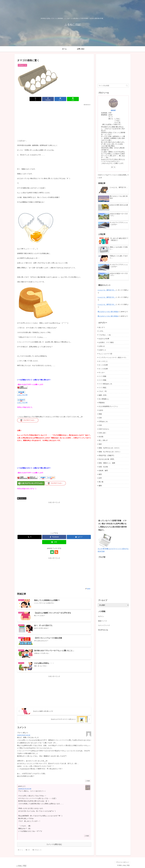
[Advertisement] (54, 120)
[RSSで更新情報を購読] (56, 552)
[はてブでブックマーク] (60, 99)
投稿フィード (102, 621)
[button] (127, 86)
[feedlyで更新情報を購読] (52, 552)
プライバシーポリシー (122, 862)
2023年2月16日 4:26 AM (24, 735)
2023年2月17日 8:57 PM (25, 789)
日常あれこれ (22, 498)
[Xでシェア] (35, 99)
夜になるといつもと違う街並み (108, 312)
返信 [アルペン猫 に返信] (88, 781)
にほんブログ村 (22, 395)
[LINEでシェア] (73, 99)
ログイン (101, 616)
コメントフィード (104, 625)
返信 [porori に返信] (87, 836)
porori (113, 110)
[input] (113, 86)
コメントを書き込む (54, 844)
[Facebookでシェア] (48, 99)
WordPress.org (103, 630)
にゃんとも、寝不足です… (107, 290)
